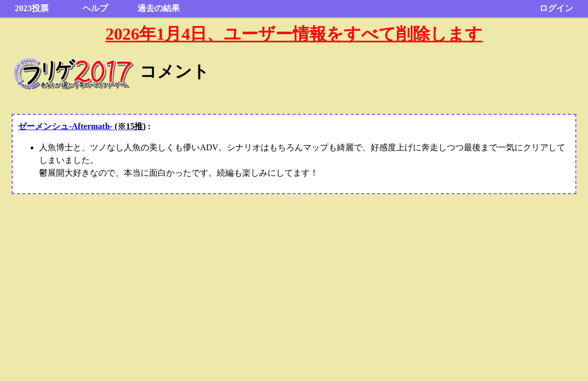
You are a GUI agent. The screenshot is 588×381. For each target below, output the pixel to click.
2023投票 (32, 8)
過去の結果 (159, 8)
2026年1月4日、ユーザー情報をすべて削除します (294, 34)
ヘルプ (95, 8)
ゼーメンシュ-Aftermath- (82, 126)
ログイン (556, 8)
